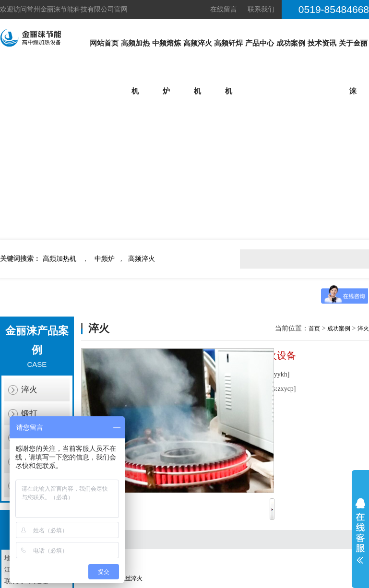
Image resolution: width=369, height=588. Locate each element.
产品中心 (260, 43)
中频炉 (105, 259)
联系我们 (261, 9)
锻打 (29, 414)
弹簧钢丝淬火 (125, 578)
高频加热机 (135, 67)
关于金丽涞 (353, 67)
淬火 (29, 390)
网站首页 (104, 43)
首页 (314, 329)
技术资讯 (322, 43)
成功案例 (291, 43)
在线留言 (224, 9)
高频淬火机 (198, 67)
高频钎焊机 (228, 67)
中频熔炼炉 (167, 67)
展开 (360, 531)
